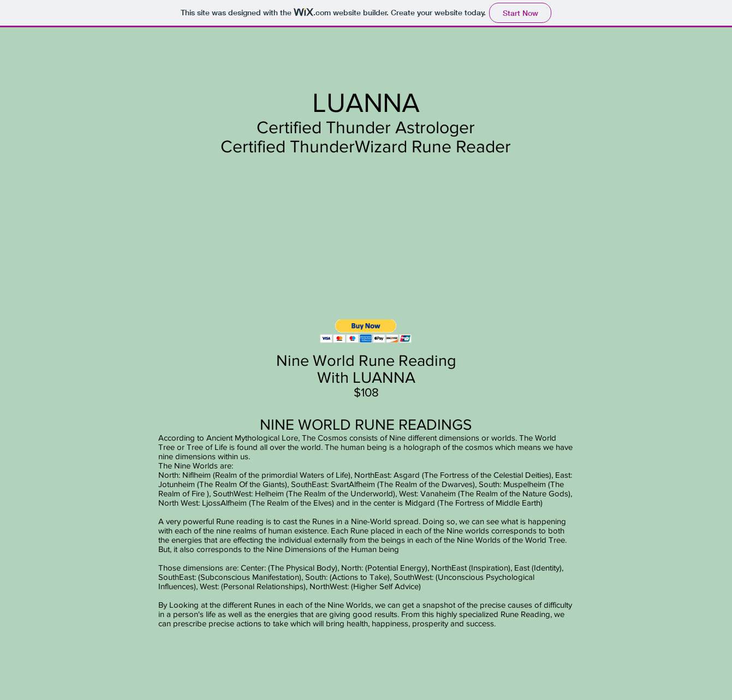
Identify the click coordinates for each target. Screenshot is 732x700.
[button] (366, 331)
